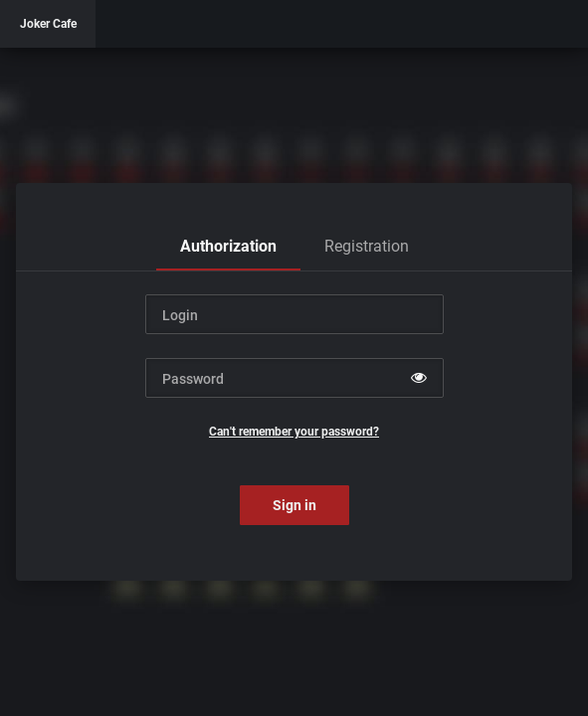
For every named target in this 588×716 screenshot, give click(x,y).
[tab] (228, 247)
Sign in (294, 505)
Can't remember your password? (294, 432)
